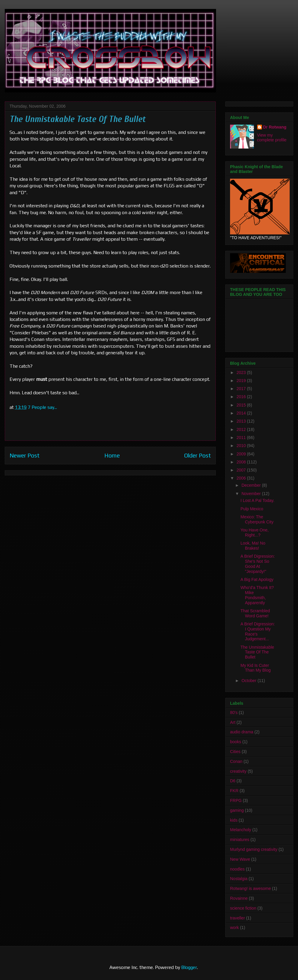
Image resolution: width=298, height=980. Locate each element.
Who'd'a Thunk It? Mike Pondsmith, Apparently (257, 595)
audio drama (242, 732)
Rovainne (239, 898)
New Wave (240, 859)
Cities (235, 752)
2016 (242, 397)
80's (234, 712)
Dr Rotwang (275, 127)
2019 (242, 381)
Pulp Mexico (252, 509)
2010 (242, 446)
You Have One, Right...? (254, 532)
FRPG (236, 800)
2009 (242, 454)
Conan (236, 761)
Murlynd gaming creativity (254, 849)
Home (112, 455)
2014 (242, 413)
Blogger (189, 967)
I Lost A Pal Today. (257, 500)
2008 (242, 462)
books (236, 742)
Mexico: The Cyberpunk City (257, 519)
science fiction (243, 908)
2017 (242, 389)
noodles (237, 869)
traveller (238, 918)
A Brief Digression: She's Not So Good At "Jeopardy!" (258, 564)
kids (234, 820)
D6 (233, 781)
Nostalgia (239, 879)
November (252, 494)
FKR (234, 791)
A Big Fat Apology (257, 579)
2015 (242, 405)
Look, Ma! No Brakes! (253, 546)
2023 (242, 372)
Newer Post (25, 455)
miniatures (240, 840)
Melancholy (241, 830)
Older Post (198, 455)
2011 (242, 438)
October (249, 681)
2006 (242, 478)
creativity (238, 771)
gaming (237, 810)
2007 (242, 470)
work (235, 928)
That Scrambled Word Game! (255, 613)
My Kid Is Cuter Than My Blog (256, 668)
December (252, 485)
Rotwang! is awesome (250, 888)
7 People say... (42, 407)
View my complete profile (272, 137)
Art (233, 722)
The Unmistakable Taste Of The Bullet (257, 652)
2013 (242, 421)
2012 (242, 429)
